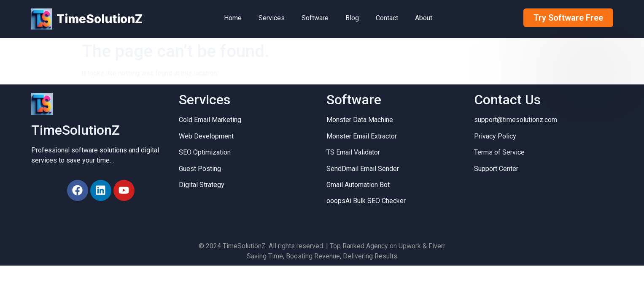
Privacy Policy (495, 136)
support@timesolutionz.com (516, 120)
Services (272, 18)
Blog (352, 18)
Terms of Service (499, 152)
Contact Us (507, 100)
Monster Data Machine (360, 120)
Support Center (496, 169)
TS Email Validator (353, 152)
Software (315, 18)
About (424, 18)
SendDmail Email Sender (363, 169)
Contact (387, 18)
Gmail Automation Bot (358, 185)
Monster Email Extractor (362, 136)
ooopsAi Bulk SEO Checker (366, 201)
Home (233, 18)
